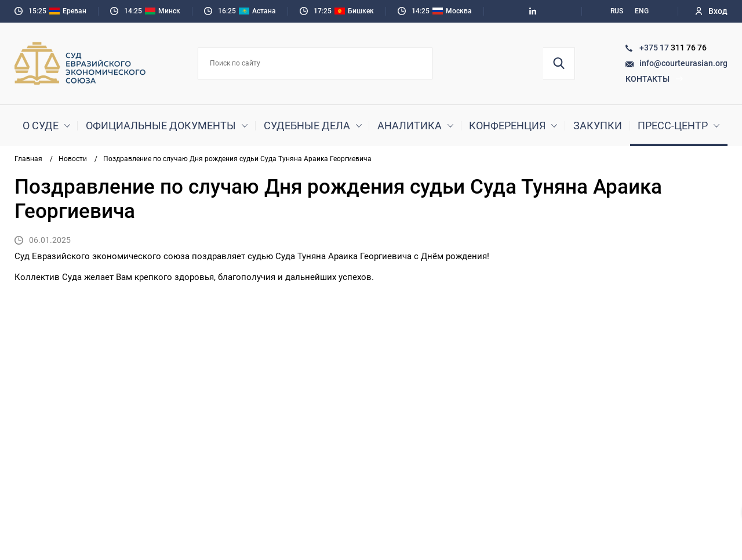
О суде (41, 126)
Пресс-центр (673, 126)
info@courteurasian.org (683, 63)
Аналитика (410, 126)
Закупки (598, 126)
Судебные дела (307, 126)
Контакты (654, 79)
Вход (712, 11)
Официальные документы (161, 126)
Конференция (507, 126)
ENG (642, 11)
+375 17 (655, 48)
